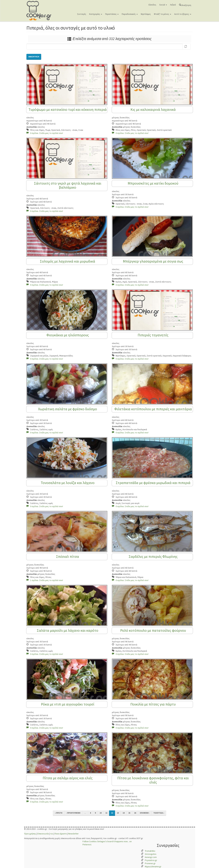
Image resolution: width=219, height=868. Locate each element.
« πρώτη (59, 813)
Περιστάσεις (112, 14)
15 (129, 813)
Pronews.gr (150, 863)
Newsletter (73, 834)
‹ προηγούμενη (73, 813)
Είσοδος (152, 5)
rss (52, 834)
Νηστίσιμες (146, 14)
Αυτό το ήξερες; (183, 14)
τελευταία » (159, 813)
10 (101, 813)
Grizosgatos (151, 854)
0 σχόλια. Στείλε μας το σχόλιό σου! (45, 133)
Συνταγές (82, 14)
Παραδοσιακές (130, 14)
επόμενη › (145, 813)
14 (124, 813)
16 (135, 813)
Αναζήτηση (186, 5)
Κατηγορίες (96, 14)
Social (163, 5)
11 (106, 813)
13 (118, 813)
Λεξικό (173, 5)
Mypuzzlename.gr (153, 866)
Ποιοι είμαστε (61, 834)
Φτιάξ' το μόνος (163, 14)
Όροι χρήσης (30, 834)
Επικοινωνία (43, 834)
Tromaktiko (150, 851)
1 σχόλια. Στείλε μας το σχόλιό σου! (45, 580)
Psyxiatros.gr (151, 860)
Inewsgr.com (151, 857)
